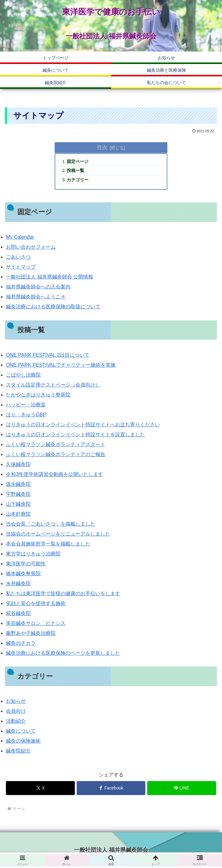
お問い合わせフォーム (31, 247)
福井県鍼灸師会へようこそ (36, 297)
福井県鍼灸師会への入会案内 (38, 287)
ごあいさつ (18, 257)
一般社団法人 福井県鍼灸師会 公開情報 (50, 277)
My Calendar (20, 237)
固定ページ (78, 161)
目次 (102, 147)
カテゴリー (78, 180)
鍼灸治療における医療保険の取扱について (53, 307)
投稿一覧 (75, 170)
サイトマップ (21, 267)
